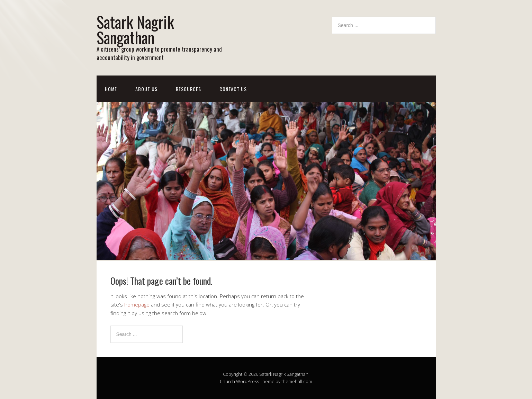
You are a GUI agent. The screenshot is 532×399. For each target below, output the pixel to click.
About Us (146, 89)
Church (227, 381)
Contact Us (233, 89)
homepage (137, 304)
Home (111, 89)
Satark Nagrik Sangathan (135, 29)
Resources (188, 89)
